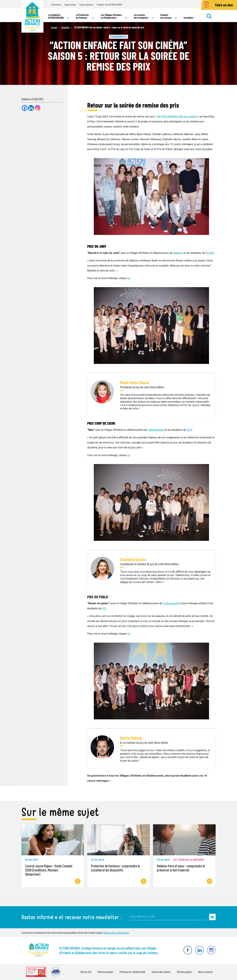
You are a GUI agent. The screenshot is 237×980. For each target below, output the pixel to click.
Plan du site (86, 972)
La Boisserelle (171, 603)
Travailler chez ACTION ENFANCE (109, 5)
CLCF (189, 430)
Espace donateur (86, 5)
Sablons (178, 253)
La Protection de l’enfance (85, 16)
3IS (104, 608)
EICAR (210, 253)
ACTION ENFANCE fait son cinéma (177, 117)
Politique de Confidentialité (116, 933)
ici (129, 278)
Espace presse (70, 5)
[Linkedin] (31, 108)
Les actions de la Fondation (144, 16)
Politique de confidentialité (132, 972)
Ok (212, 917)
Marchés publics (184, 972)
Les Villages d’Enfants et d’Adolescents (114, 16)
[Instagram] (37, 108)
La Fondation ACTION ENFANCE (59, 16)
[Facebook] (25, 108)
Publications (56, 5)
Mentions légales (105, 972)
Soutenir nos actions (169, 16)
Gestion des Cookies (161, 972)
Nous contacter (206, 972)
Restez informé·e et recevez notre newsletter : (72, 917)
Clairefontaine (156, 430)
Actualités (188, 18)
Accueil (54, 27)
